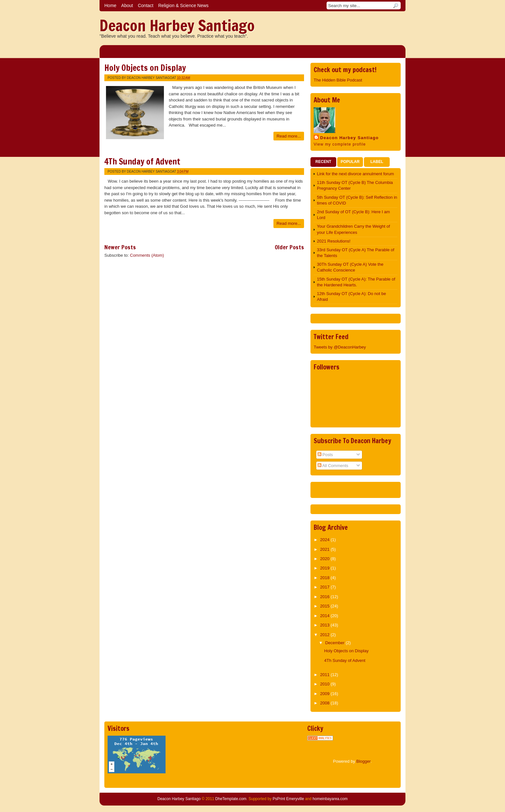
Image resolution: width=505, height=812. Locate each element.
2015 (325, 606)
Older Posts (289, 247)
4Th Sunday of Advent (142, 162)
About (127, 5)
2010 (325, 684)
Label (377, 162)
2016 (325, 597)
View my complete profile (340, 144)
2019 (325, 568)
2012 (325, 635)
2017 (325, 587)
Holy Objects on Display (145, 68)
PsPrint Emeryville (288, 799)
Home (110, 5)
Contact (146, 5)
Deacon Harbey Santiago (177, 25)
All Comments (333, 466)
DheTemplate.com (231, 799)
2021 (325, 549)
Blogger (363, 761)
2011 (325, 675)
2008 (325, 703)
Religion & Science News (183, 5)
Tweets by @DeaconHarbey (340, 347)
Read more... (289, 136)
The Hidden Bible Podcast (338, 80)
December (336, 643)
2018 (325, 578)
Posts (325, 455)
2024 (325, 540)
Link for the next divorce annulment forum (355, 174)
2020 (325, 559)
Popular (350, 162)
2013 (325, 625)
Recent (323, 162)
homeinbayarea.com (330, 799)
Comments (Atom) (147, 255)
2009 (325, 694)
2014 (325, 616)
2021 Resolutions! (334, 241)
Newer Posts (120, 247)
